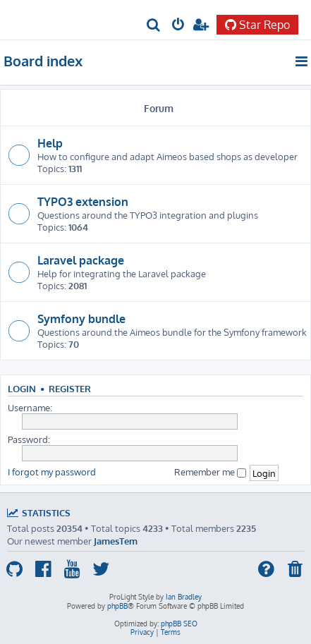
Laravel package (81, 260)
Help (50, 143)
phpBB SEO (179, 624)
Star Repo (257, 25)
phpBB (117, 606)
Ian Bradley (184, 597)
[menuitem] (154, 26)
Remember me (210, 472)
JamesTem (116, 541)
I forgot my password (52, 472)
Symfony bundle (81, 319)
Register (70, 389)
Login (22, 389)
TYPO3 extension (83, 202)
